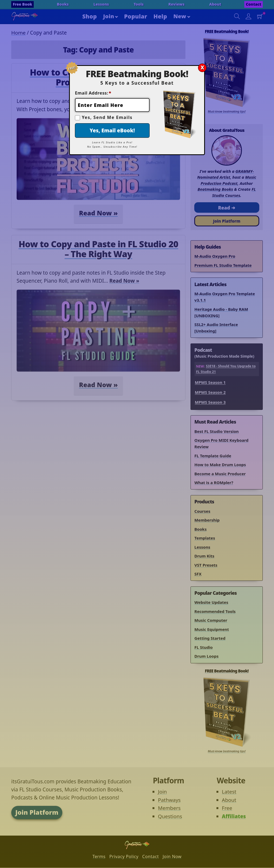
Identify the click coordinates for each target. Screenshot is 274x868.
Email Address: (93, 93)
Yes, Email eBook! (112, 130)
